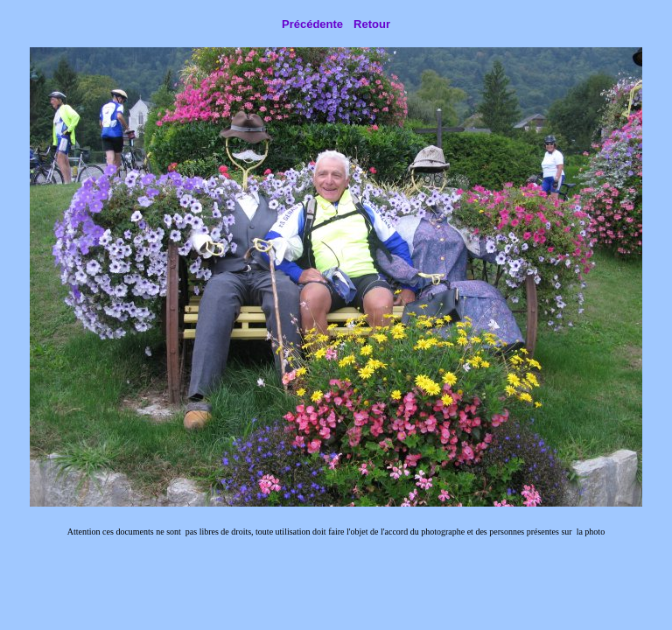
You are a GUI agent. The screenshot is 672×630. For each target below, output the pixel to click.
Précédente (312, 24)
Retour (372, 24)
